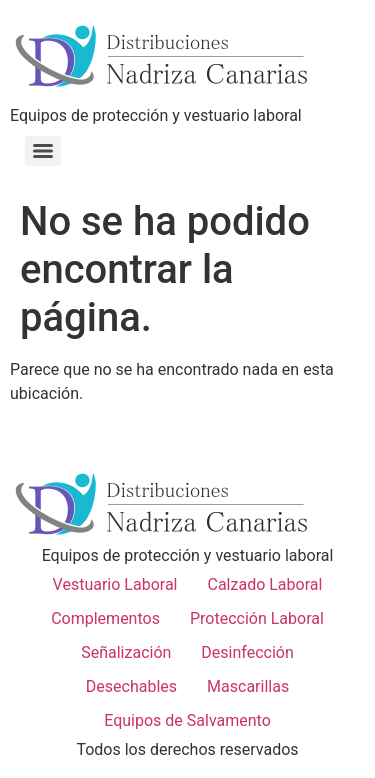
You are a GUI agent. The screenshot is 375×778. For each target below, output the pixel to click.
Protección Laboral (257, 618)
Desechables (131, 686)
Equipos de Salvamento (187, 720)
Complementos (105, 618)
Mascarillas (248, 686)
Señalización (126, 652)
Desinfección (247, 652)
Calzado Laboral (264, 584)
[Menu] (43, 151)
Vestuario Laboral (115, 584)
